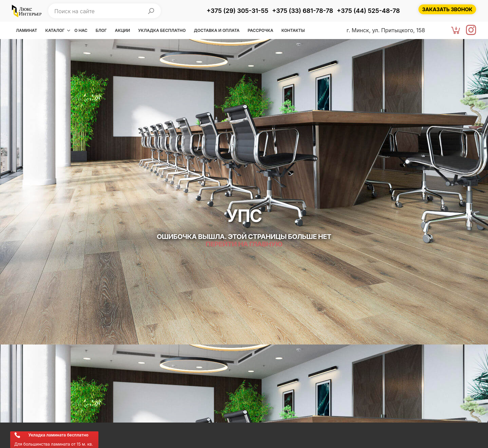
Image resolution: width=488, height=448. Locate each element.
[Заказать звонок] (447, 9)
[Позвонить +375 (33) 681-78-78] (303, 11)
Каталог (55, 30)
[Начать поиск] (151, 11)
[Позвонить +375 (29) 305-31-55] (238, 11)
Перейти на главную (244, 244)
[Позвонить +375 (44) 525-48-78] (369, 11)
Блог (101, 30)
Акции (123, 30)
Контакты (293, 30)
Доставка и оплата (217, 30)
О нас (81, 30)
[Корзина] (456, 31)
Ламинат (26, 30)
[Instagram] (471, 31)
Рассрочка (260, 30)
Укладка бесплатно (162, 30)
